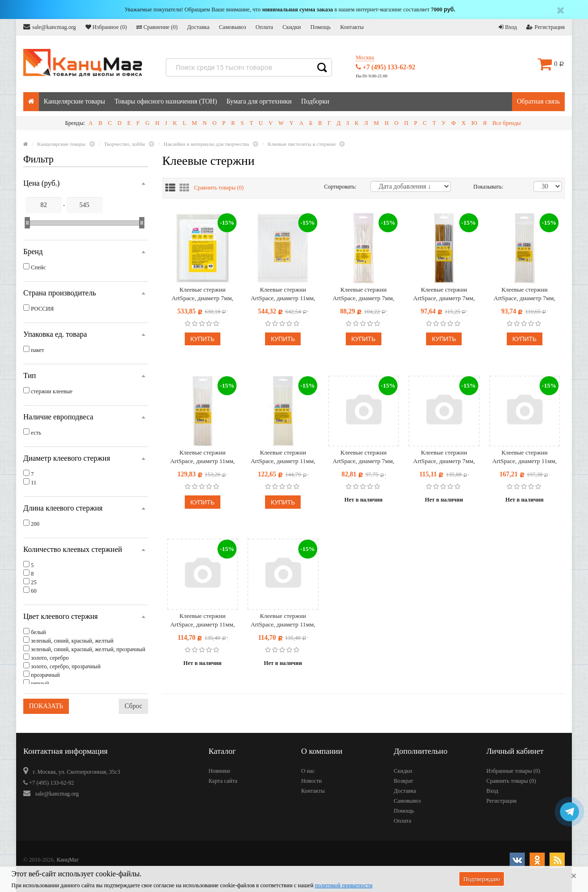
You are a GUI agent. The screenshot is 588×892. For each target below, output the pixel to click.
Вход (508, 27)
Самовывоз (232, 27)
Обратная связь (538, 101)
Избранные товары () (513, 771)
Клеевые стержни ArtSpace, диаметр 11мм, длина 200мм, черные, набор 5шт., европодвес (283, 621)
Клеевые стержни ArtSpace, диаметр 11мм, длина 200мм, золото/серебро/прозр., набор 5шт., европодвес (524, 457)
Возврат (403, 781)
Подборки (315, 101)
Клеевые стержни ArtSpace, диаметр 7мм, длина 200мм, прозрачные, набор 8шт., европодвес (364, 294)
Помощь (320, 27)
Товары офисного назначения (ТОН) (166, 101)
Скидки (292, 27)
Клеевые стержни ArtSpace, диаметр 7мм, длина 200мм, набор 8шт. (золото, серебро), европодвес (444, 294)
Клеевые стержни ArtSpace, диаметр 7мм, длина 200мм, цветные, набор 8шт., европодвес (363, 457)
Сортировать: (340, 187)
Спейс (38, 267)
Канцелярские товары (74, 101)
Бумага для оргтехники (259, 101)
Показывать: (484, 187)
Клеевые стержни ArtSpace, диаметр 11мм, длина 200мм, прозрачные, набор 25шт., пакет (283, 294)
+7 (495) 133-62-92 (385, 67)
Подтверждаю (481, 879)
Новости (312, 781)
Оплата (264, 27)
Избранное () (106, 27)
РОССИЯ (42, 309)
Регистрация (545, 27)
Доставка (198, 27)
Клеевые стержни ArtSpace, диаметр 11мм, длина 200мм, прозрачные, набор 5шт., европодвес (283, 457)
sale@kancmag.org (50, 27)
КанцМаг (68, 860)
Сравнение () (157, 27)
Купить (203, 339)
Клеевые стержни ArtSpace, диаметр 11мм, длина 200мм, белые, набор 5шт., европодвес (202, 457)
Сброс (133, 706)
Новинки (219, 771)
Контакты (352, 27)
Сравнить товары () (219, 188)
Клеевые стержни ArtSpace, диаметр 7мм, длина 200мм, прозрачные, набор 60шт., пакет (203, 294)
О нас (308, 771)
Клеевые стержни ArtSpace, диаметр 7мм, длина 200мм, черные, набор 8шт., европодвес (444, 457)
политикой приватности (344, 885)
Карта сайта (223, 781)
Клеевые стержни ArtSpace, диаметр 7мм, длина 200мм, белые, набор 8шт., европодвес (524, 294)
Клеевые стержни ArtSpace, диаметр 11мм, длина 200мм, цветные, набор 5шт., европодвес (202, 621)
